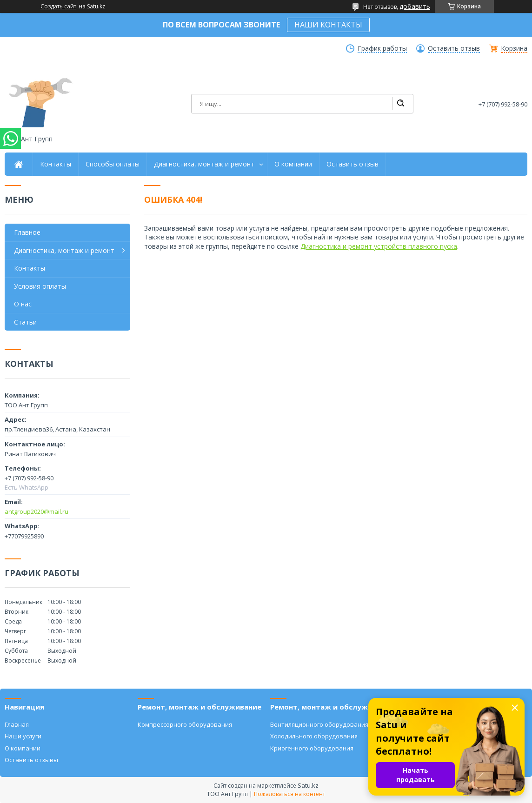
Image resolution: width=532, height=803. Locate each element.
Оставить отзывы (31, 760)
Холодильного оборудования (314, 736)
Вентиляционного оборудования (319, 724)
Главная (17, 724)
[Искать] (400, 104)
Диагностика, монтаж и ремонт (204, 164)
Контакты (56, 164)
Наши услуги (23, 736)
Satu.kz (308, 785)
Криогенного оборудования (312, 748)
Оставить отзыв (454, 48)
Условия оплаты (40, 286)
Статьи (25, 322)
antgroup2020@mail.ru (37, 511)
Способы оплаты (113, 164)
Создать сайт (58, 7)
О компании (293, 164)
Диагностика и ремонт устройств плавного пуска (379, 246)
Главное (27, 232)
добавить (415, 6)
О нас (23, 304)
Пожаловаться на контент (289, 794)
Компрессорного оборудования (185, 724)
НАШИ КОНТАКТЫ (328, 25)
